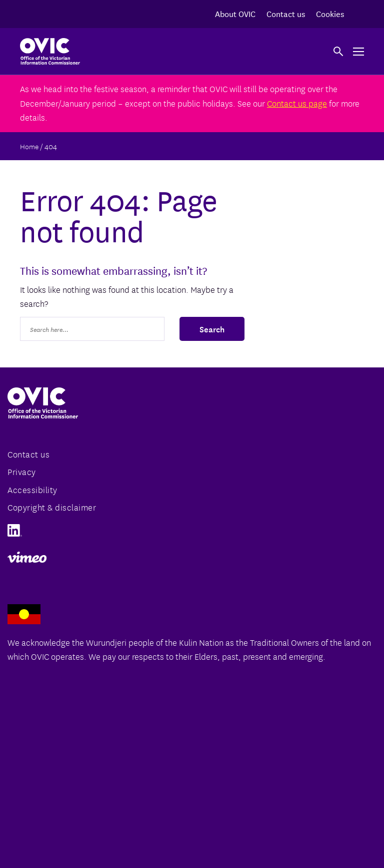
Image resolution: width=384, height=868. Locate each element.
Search (212, 328)
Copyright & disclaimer (52, 507)
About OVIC (235, 13)
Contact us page (297, 103)
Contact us (286, 13)
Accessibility (32, 489)
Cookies (330, 13)
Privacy (22, 471)
